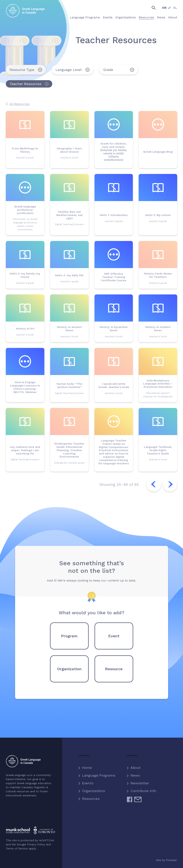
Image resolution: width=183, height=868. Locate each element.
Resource (114, 669)
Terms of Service (17, 848)
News (135, 775)
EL (175, 8)
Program (69, 636)
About (136, 768)
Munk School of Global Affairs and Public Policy (30, 830)
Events (88, 783)
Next (170, 484)
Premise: (172, 860)
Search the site (150, 8)
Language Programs (99, 775)
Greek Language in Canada (25, 11)
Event (114, 636)
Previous (154, 484)
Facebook (130, 801)
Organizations (94, 791)
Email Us (138, 801)
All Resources (19, 104)
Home (87, 768)
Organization (69, 669)
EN (164, 8)
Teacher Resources (26, 84)
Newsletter (140, 783)
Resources (91, 799)
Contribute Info (143, 791)
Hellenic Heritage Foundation (22, 815)
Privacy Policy (36, 844)
